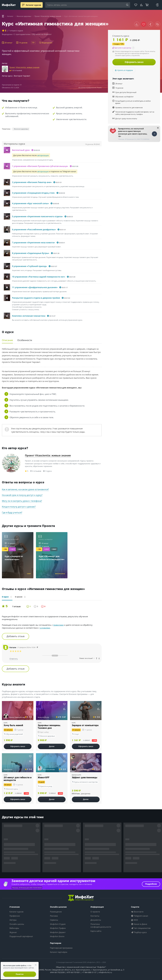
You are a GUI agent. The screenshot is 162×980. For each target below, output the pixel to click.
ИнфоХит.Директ (58, 932)
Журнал (13, 932)
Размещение (56, 912)
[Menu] (23, 5)
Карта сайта (96, 931)
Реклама (54, 916)
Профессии (15, 916)
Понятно (20, 974)
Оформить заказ (134, 62)
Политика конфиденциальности (101, 925)
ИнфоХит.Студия (58, 924)
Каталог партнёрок (59, 952)
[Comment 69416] (37, 647)
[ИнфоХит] (9, 5)
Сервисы (54, 920)
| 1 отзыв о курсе (15, 31)
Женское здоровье (21, 129)
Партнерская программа (61, 948)
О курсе (7, 597)
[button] (137, 24)
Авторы (13, 920)
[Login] (157, 5)
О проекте (95, 912)
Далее (52, 746)
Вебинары (14, 928)
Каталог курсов (16, 912)
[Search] (127, 5)
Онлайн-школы (17, 924)
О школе (21, 597)
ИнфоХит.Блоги (57, 936)
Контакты (95, 916)
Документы (96, 920)
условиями (45, 628)
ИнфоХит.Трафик (58, 928)
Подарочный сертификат (21, 936)
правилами (58, 625)
